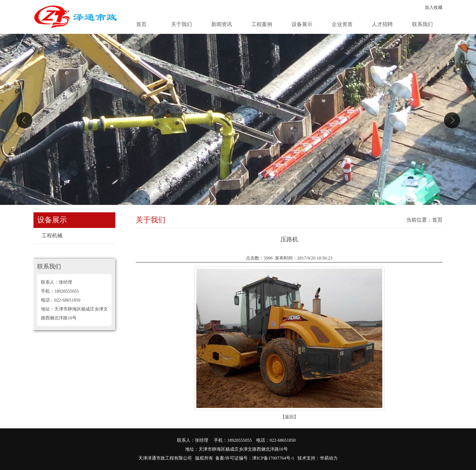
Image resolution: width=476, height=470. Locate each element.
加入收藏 (434, 7)
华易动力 (329, 458)
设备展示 (302, 24)
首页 (141, 24)
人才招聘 (382, 24)
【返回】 (289, 417)
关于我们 (181, 24)
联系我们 (422, 24)
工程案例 (262, 24)
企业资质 (342, 24)
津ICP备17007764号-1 (273, 458)
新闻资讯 (222, 24)
